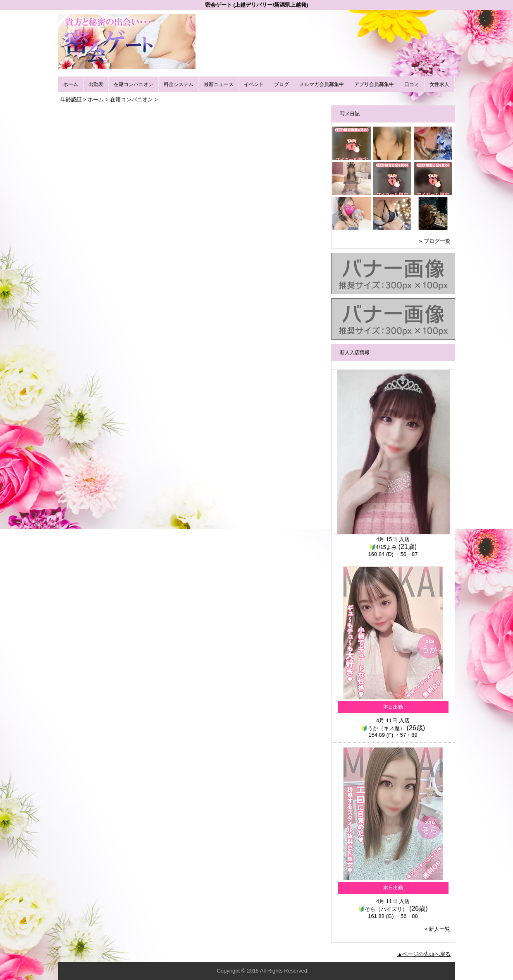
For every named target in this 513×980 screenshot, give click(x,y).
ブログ (282, 84)
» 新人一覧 (438, 929)
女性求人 (439, 84)
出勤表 (96, 84)
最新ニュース (219, 84)
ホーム (71, 84)
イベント (254, 84)
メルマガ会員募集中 (322, 84)
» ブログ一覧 (435, 241)
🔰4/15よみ (383, 547)
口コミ (412, 84)
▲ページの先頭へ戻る (424, 954)
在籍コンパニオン (134, 84)
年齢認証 (71, 99)
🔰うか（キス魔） (383, 728)
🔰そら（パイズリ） (383, 909)
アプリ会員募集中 (374, 84)
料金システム (179, 84)
